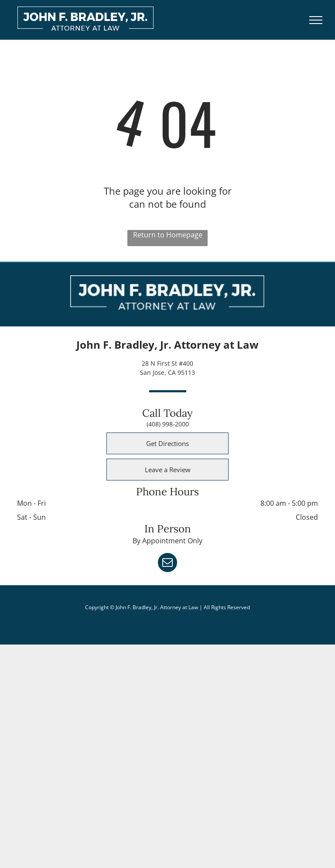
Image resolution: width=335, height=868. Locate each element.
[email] (167, 564)
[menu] (316, 20)
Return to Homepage (168, 235)
